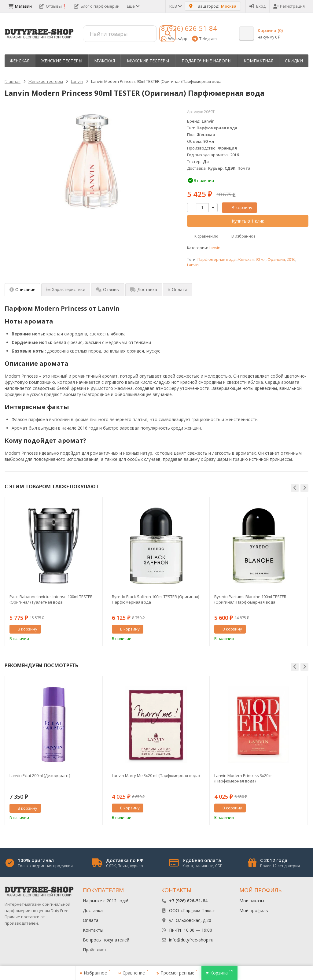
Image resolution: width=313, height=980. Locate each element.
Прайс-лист (95, 950)
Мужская (105, 61)
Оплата (91, 920)
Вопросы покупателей (106, 940)
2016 (291, 259)
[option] (54, 571)
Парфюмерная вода (217, 259)
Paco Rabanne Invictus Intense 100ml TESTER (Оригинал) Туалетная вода (51, 599)
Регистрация (289, 6)
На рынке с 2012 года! (105, 901)
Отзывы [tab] (108, 289)
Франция (276, 259)
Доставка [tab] (144, 289)
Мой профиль (254, 910)
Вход (258, 6)
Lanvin (215, 248)
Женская (20, 61)
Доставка (93, 910)
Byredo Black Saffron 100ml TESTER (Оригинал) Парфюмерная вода (155, 599)
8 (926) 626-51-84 (189, 28)
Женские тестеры (62, 61)
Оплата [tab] (178, 289)
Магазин (20, 6)
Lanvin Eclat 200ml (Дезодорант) (40, 775)
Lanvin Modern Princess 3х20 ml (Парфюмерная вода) (244, 778)
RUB (175, 6)
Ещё (133, 6)
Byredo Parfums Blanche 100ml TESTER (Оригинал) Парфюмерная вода (250, 599)
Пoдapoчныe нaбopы (206, 61)
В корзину (238, 207)
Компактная (258, 61)
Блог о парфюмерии (97, 6)
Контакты (93, 930)
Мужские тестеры (148, 61)
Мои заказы (252, 901)
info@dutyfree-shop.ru (191, 940)
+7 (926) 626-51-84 (188, 901)
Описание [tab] (22, 289)
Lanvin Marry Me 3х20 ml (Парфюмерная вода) (156, 775)
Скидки (294, 61)
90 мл (261, 259)
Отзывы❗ (53, 6)
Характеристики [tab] (66, 289)
